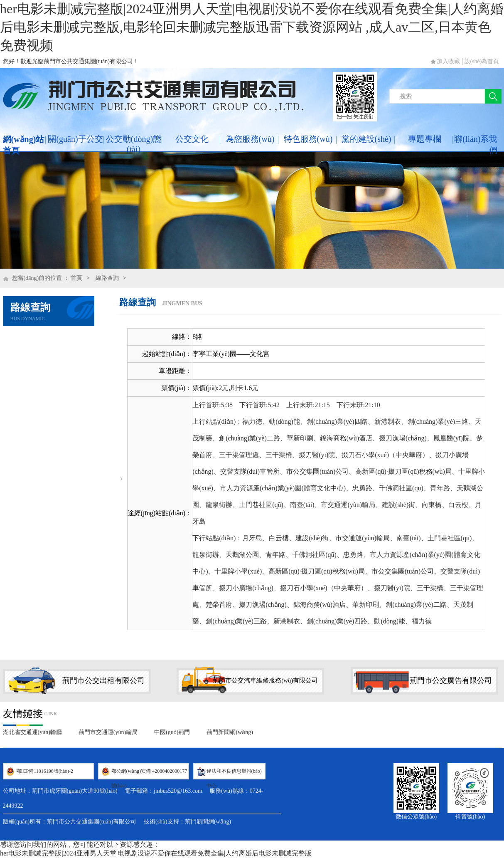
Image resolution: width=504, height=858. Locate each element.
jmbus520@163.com (178, 791)
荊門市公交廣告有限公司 (451, 680)
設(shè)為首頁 (482, 61)
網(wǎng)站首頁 (24, 145)
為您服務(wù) (250, 139)
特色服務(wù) (308, 139)
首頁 (76, 278)
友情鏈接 (23, 714)
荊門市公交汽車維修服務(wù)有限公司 (265, 680)
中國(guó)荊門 (172, 732)
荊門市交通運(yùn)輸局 (108, 732)
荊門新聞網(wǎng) (230, 732)
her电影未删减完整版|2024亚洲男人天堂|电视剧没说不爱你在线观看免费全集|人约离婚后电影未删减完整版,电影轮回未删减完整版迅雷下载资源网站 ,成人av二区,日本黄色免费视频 (252, 27)
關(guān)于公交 (75, 139)
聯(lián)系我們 (476, 145)
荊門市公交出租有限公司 (103, 680)
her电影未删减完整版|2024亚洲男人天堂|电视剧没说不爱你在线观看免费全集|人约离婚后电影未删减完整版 (156, 853)
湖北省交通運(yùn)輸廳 (32, 732)
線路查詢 (107, 278)
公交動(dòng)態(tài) (134, 144)
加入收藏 (448, 61)
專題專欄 (425, 139)
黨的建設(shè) (366, 139)
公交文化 (192, 139)
